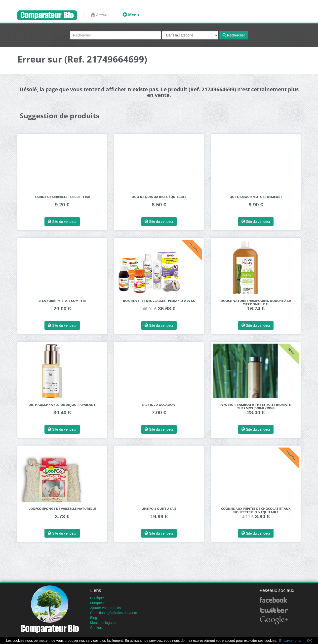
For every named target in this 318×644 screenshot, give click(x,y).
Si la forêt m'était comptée (62, 301)
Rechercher (234, 35)
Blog (94, 618)
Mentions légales (103, 623)
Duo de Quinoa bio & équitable (159, 197)
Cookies (97, 628)
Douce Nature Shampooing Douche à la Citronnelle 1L (256, 303)
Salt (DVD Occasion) (159, 405)
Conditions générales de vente (114, 613)
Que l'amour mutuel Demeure (256, 197)
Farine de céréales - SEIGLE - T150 (62, 197)
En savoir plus (290, 641)
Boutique (97, 598)
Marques (97, 603)
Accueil (100, 15)
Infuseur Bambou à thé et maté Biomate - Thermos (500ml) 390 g (256, 406)
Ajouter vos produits (106, 608)
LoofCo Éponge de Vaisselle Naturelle (62, 509)
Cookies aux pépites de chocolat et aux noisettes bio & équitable (256, 510)
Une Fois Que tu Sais (159, 509)
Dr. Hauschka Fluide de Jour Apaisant (62, 405)
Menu (131, 15)
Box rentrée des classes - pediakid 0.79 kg (159, 301)
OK (310, 641)
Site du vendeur (62, 222)
